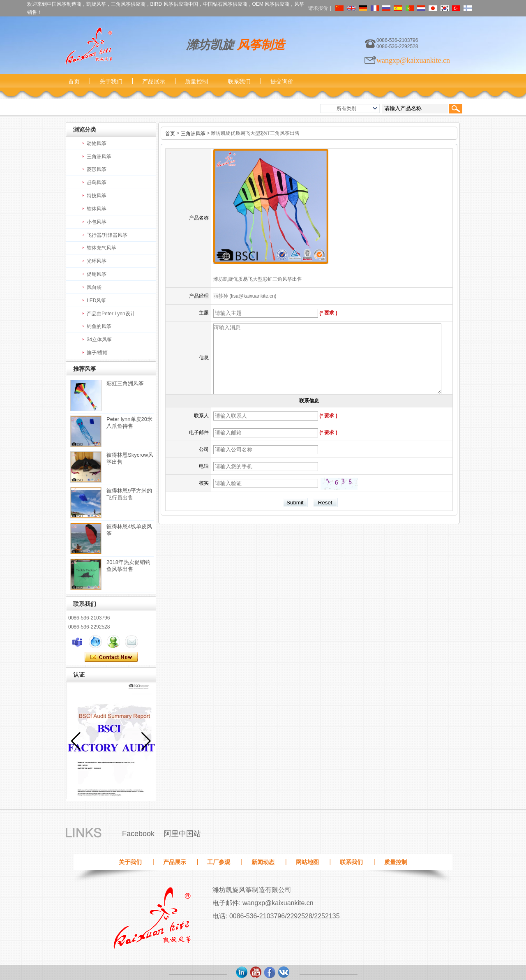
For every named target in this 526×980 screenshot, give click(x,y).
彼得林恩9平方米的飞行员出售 (129, 494)
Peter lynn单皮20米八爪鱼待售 (129, 423)
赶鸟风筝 (97, 183)
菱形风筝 (97, 169)
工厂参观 (219, 862)
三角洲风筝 (99, 157)
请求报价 (318, 8)
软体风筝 (97, 209)
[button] (146, 741)
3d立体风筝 (99, 340)
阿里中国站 (182, 834)
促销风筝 (97, 274)
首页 (74, 81)
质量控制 (196, 81)
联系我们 (239, 81)
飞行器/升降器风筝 (107, 235)
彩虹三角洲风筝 (125, 383)
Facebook (138, 834)
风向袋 (94, 287)
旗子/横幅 (97, 353)
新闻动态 (263, 862)
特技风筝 (97, 196)
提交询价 (282, 81)
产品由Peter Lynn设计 (111, 314)
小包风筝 (97, 222)
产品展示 (154, 81)
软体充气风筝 (102, 248)
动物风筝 (97, 143)
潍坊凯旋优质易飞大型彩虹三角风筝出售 (258, 279)
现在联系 (111, 657)
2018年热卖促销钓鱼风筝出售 (128, 566)
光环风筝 (97, 261)
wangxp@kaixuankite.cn (413, 60)
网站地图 (307, 862)
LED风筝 (96, 300)
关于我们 (111, 81)
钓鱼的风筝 (99, 326)
